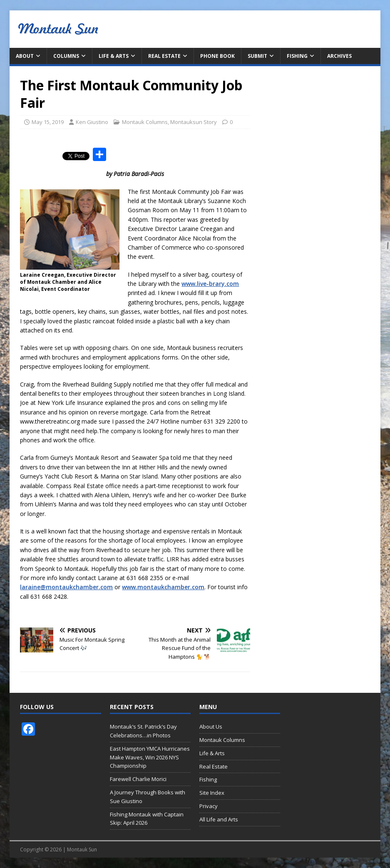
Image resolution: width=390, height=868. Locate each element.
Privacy (209, 806)
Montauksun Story (194, 122)
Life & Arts (114, 56)
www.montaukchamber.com (163, 587)
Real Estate (164, 56)
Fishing (297, 56)
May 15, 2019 (48, 122)
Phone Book (217, 56)
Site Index (212, 793)
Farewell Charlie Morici (138, 779)
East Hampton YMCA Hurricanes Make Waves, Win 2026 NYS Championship (150, 757)
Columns (66, 56)
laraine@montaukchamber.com (66, 587)
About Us (211, 727)
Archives (339, 56)
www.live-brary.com (210, 284)
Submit (257, 56)
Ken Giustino (92, 122)
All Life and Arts (219, 819)
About (25, 56)
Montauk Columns (145, 122)
